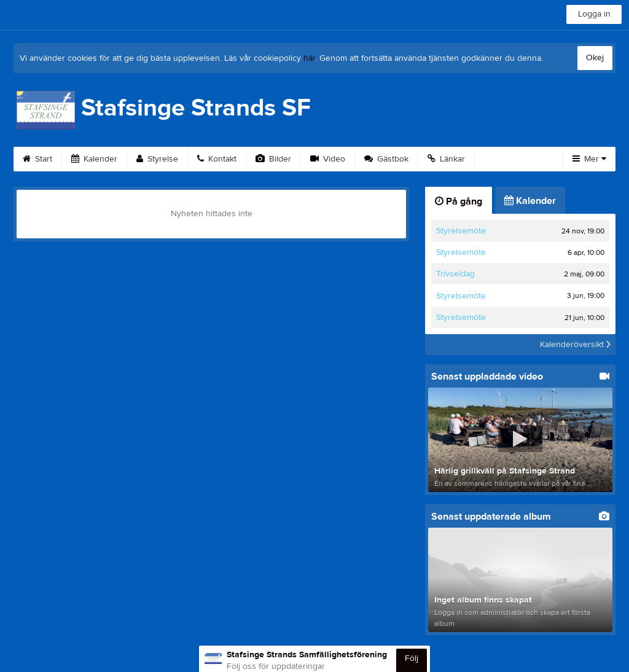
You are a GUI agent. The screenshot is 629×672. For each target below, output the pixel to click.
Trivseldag (455, 274)
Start (37, 159)
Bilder (273, 159)
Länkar (446, 159)
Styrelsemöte (461, 231)
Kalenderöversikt (575, 345)
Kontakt (217, 159)
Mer (589, 159)
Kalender (94, 159)
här (309, 58)
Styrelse (157, 159)
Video (328, 159)
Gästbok (386, 159)
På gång (459, 201)
